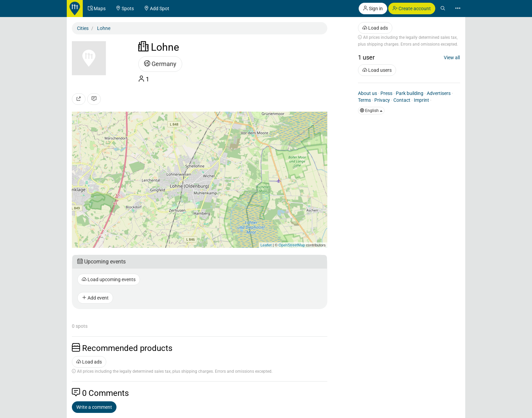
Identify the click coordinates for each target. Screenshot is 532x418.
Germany (160, 64)
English (371, 111)
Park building (410, 93)
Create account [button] (412, 9)
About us (367, 93)
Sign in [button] (373, 9)
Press (386, 93)
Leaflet (266, 245)
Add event (95, 298)
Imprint (421, 100)
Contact (402, 100)
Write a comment (94, 407)
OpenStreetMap (292, 245)
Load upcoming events (109, 279)
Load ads (89, 362)
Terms (364, 100)
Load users (377, 70)
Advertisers (439, 93)
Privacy (382, 100)
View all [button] (452, 58)
